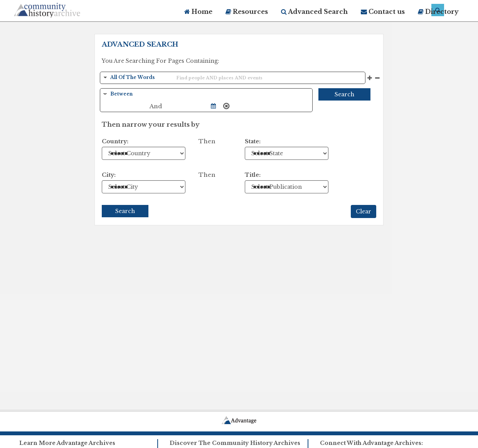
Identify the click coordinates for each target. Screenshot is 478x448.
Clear (364, 211)
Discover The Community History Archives (235, 443)
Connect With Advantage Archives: (371, 443)
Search (344, 94)
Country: (115, 141)
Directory (438, 12)
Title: (253, 175)
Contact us (383, 12)
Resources (247, 12)
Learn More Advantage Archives (67, 443)
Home (198, 12)
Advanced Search (314, 12)
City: (109, 175)
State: (253, 141)
